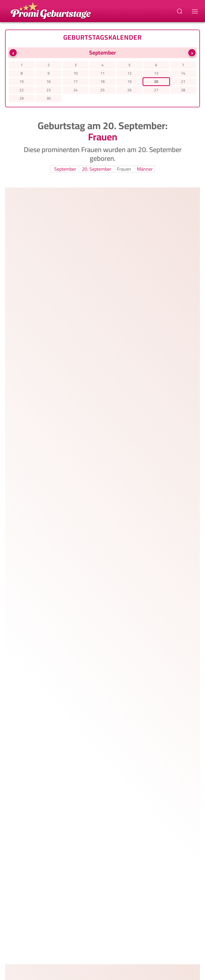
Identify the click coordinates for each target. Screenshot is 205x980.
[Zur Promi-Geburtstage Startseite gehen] (51, 10)
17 (76, 81)
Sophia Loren (68, 664)
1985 (147, 333)
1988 (148, 276)
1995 (143, 218)
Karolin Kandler (71, 317)
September (65, 169)
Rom (159, 391)
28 (183, 90)
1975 (142, 391)
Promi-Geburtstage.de (111, 945)
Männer (145, 169)
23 (49, 90)
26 (129, 90)
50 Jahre (94, 398)
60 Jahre (145, 571)
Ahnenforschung (122, 958)
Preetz (175, 623)
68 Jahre (123, 629)
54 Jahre (123, 455)
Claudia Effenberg (75, 548)
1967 (150, 507)
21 (183, 81)
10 (76, 73)
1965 (152, 565)
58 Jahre (115, 513)
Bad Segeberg (171, 449)
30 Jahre (121, 224)
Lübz (164, 333)
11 (102, 73)
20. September (97, 169)
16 (49, 81)
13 (156, 73)
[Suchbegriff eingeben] (180, 11)
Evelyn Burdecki (72, 259)
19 (129, 81)
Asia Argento (68, 375)
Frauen (124, 169)
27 (156, 90)
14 (183, 73)
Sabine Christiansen (77, 607)
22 (22, 90)
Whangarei (166, 218)
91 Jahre (94, 687)
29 (22, 98)
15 (22, 81)
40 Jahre (123, 340)
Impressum (155, 952)
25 (102, 90)
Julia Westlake (70, 433)
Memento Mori (82, 958)
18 (102, 81)
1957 (156, 623)
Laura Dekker (68, 201)
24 (76, 90)
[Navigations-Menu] (196, 11)
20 (156, 81)
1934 (142, 681)
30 (49, 98)
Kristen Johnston (73, 491)
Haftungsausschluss (114, 952)
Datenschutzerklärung (62, 952)
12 (129, 73)
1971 (144, 449)
